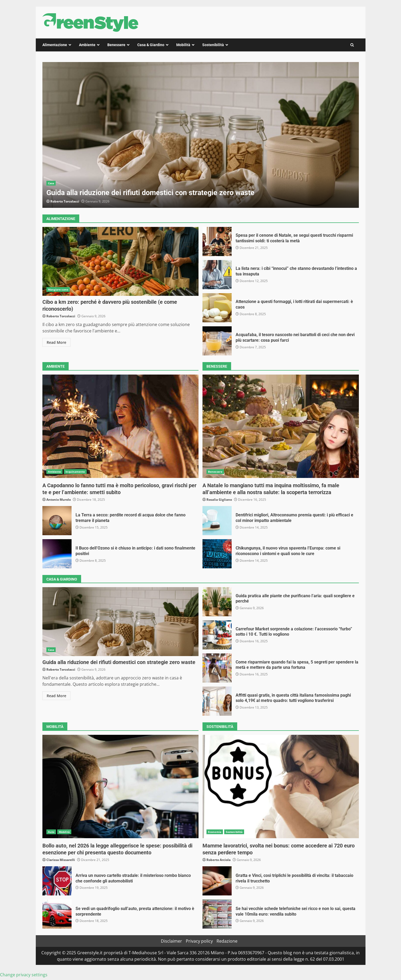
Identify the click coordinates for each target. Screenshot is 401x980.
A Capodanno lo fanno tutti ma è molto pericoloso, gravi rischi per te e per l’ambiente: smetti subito (121, 426)
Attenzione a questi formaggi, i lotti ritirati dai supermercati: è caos (217, 308)
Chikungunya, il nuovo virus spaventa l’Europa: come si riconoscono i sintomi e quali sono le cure (217, 554)
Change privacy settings (24, 975)
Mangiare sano (58, 289)
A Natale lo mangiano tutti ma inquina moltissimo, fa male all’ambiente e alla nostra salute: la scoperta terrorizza (281, 426)
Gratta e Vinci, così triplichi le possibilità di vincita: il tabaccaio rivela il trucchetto (217, 881)
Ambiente (87, 45)
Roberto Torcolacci (65, 201)
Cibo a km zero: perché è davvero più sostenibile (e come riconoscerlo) (121, 261)
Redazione (227, 941)
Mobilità (183, 45)
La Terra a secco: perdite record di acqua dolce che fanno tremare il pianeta (57, 521)
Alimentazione (55, 45)
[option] (201, 135)
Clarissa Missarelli (61, 860)
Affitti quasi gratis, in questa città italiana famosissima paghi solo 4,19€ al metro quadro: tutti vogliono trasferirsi (217, 701)
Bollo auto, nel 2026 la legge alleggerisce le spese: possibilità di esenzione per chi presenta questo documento (121, 786)
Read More (56, 342)
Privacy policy (199, 941)
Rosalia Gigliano (219, 500)
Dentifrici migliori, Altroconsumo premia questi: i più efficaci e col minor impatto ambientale (217, 521)
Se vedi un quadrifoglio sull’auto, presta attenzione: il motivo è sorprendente (57, 914)
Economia (215, 832)
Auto (51, 832)
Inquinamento (75, 472)
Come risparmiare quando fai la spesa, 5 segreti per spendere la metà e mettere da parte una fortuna (217, 668)
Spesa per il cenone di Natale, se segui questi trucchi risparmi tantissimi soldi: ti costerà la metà (217, 241)
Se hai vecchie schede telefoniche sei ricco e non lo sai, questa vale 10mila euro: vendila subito (217, 914)
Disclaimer (171, 941)
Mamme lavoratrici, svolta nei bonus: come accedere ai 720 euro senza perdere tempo (281, 786)
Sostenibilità (213, 45)
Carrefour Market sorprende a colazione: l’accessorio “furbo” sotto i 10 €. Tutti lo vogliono (217, 635)
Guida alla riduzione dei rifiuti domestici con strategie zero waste (201, 135)
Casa (51, 183)
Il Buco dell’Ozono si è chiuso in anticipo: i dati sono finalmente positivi (57, 554)
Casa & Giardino (151, 45)
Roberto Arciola (219, 860)
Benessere (116, 45)
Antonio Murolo (59, 500)
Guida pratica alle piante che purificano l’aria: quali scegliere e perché (217, 602)
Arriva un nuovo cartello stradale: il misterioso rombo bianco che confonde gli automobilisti (57, 881)
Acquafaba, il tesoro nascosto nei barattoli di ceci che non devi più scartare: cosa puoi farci (217, 341)
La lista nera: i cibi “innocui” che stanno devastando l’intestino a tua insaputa (217, 275)
